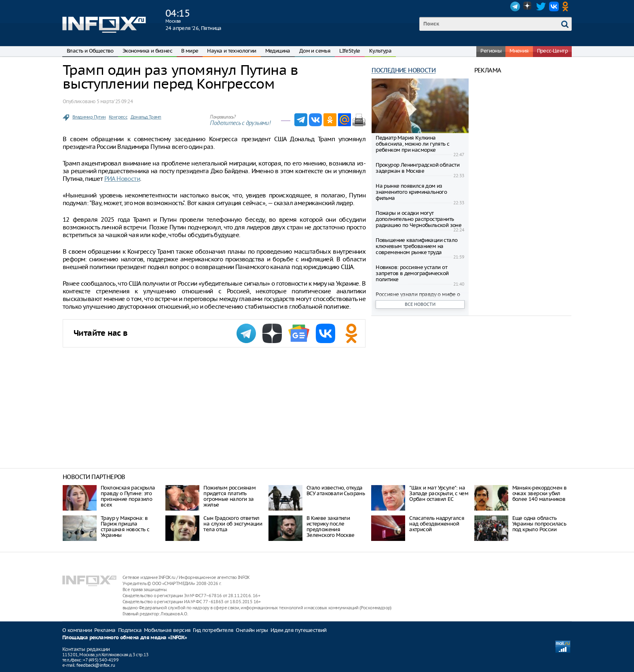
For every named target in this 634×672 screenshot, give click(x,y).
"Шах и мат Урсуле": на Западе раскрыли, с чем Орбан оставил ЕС (439, 493)
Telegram (515, 6)
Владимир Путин (89, 117)
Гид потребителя (213, 630)
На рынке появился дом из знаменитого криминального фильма (411, 192)
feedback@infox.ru (96, 665)
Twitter (541, 6)
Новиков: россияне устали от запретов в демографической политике (412, 273)
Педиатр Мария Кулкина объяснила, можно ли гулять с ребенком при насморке (412, 144)
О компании (77, 630)
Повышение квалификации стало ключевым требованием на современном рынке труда (416, 246)
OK (567, 6)
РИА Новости (122, 179)
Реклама (105, 630)
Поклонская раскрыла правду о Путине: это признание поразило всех (128, 496)
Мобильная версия (167, 630)
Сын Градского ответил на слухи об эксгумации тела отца (233, 524)
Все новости (420, 304)
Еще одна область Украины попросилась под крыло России (539, 524)
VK (554, 6)
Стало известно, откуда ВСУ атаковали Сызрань (336, 491)
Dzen (528, 6)
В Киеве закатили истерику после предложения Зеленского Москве (331, 527)
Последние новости (404, 70)
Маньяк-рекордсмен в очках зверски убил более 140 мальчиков (540, 493)
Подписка (130, 630)
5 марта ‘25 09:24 (115, 101)
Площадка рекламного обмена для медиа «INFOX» (125, 638)
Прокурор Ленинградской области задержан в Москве (417, 168)
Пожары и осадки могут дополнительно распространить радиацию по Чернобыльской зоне (418, 219)
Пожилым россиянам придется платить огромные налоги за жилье (229, 496)
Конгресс (118, 117)
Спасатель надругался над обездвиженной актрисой (437, 524)
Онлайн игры (252, 630)
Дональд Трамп (146, 117)
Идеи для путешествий (299, 630)
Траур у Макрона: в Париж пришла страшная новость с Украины (125, 527)
